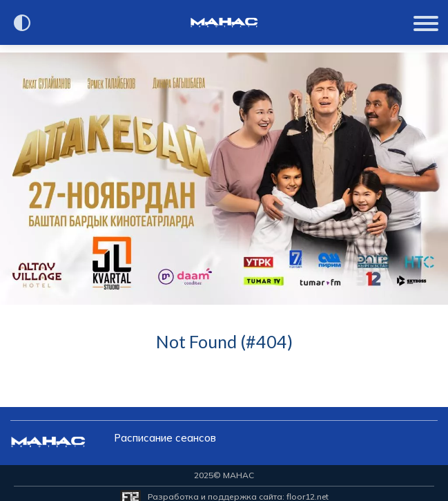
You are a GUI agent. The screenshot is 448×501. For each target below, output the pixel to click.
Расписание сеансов (165, 438)
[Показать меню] (427, 23)
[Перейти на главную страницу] (224, 22)
